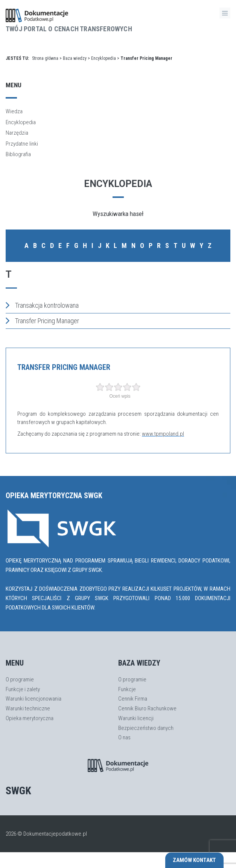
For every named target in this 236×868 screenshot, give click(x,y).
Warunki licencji (136, 718)
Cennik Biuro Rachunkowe (147, 708)
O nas (124, 737)
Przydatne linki (22, 144)
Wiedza (14, 111)
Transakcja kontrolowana (42, 305)
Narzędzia (17, 133)
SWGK (18, 791)
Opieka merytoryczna (30, 718)
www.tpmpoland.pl (163, 434)
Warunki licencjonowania (33, 699)
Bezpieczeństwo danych (146, 728)
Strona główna (45, 58)
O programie (20, 680)
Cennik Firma (133, 699)
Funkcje (127, 689)
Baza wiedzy (75, 58)
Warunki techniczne (28, 708)
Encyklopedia (104, 58)
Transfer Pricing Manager (42, 321)
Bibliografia (18, 154)
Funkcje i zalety (23, 689)
